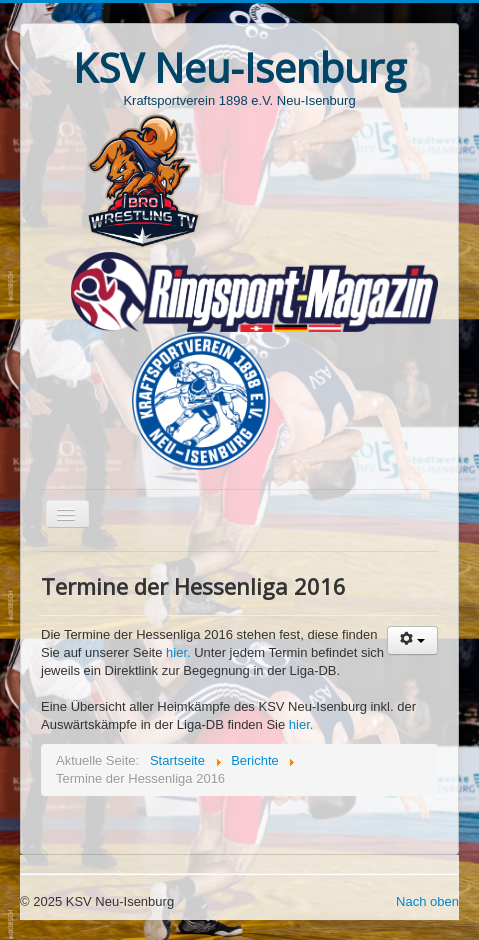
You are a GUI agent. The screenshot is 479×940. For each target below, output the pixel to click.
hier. (180, 652)
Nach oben (427, 901)
